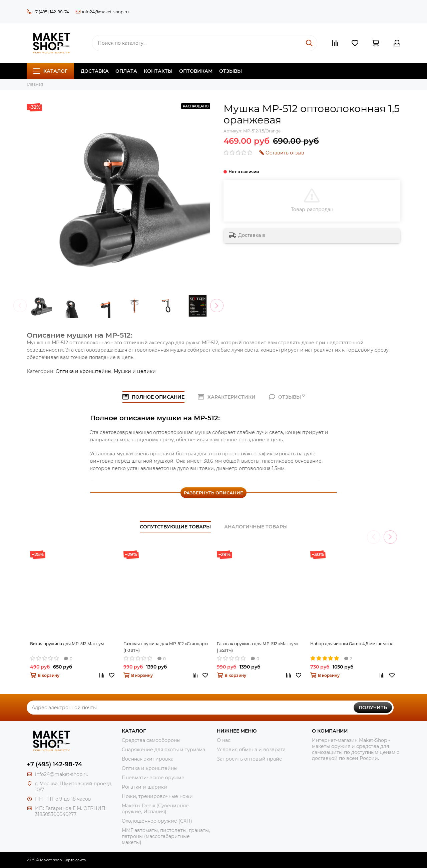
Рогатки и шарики (144, 787)
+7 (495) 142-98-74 (48, 12)
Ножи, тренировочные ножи (157, 796)
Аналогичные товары (256, 527)
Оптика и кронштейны (84, 371)
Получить (373, 708)
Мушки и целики (135, 371)
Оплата (126, 71)
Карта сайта (75, 860)
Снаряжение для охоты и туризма (163, 750)
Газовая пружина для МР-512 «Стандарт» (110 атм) (166, 647)
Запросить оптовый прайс (249, 759)
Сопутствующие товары (175, 527)
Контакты (158, 71)
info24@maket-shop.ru (102, 12)
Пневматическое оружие (153, 778)
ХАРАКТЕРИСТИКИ (227, 397)
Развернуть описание (213, 493)
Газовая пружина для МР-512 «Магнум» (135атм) (258, 647)
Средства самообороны (151, 740)
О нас (224, 740)
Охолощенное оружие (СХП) (157, 821)
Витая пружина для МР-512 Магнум (67, 644)
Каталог (50, 71)
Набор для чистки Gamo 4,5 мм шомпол (352, 644)
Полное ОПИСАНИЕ (154, 397)
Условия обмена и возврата (251, 750)
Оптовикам (196, 71)
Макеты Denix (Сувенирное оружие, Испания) (155, 809)
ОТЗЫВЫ (287, 397)
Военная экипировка (148, 759)
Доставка (95, 71)
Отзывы (231, 71)
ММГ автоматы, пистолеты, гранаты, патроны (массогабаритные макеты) (166, 836)
